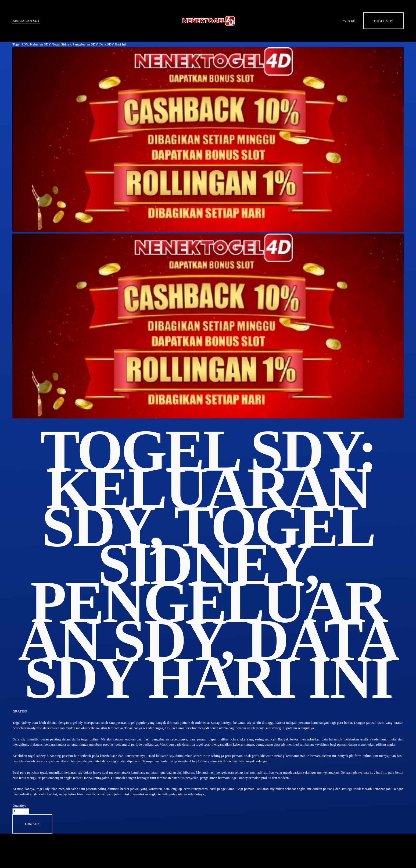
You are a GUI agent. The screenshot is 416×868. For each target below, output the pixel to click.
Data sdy (19, 739)
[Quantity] (21, 811)
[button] (32, 824)
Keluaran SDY (26, 21)
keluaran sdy (165, 756)
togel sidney (239, 778)
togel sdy (76, 723)
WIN (349, 21)
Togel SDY (384, 21)
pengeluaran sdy (24, 761)
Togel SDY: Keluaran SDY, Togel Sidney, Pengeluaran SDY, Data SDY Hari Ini (69, 44)
